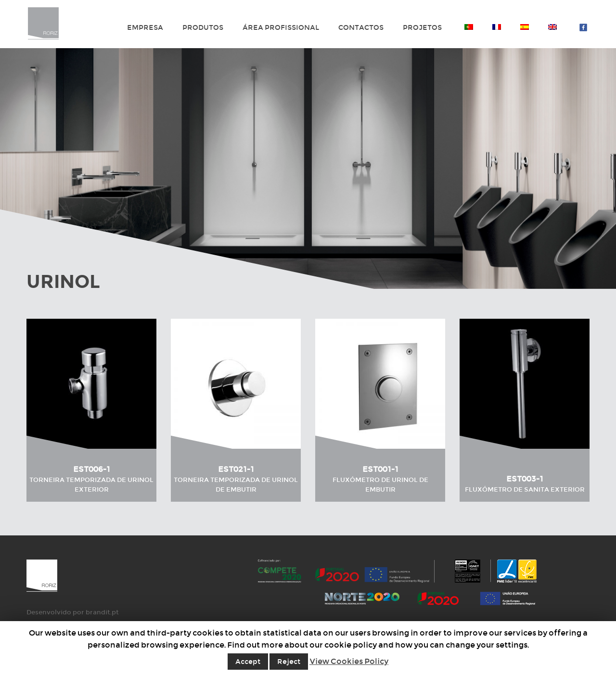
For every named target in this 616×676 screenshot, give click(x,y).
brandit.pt (102, 612)
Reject (289, 662)
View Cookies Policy (349, 661)
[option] (308, 169)
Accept (248, 662)
